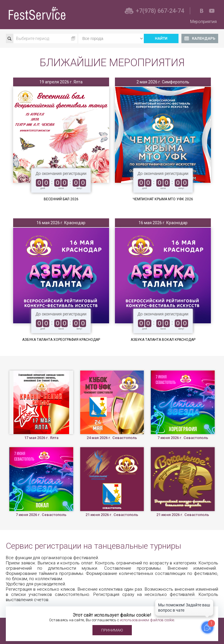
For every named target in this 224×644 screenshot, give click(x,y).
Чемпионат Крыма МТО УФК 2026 (163, 199)
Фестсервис (38, 13)
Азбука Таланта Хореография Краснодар (61, 340)
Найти (161, 38)
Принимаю (112, 630)
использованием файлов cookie (147, 620)
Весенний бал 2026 (61, 199)
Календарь (204, 38)
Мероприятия (203, 22)
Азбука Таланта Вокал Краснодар (163, 340)
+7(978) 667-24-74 (160, 11)
